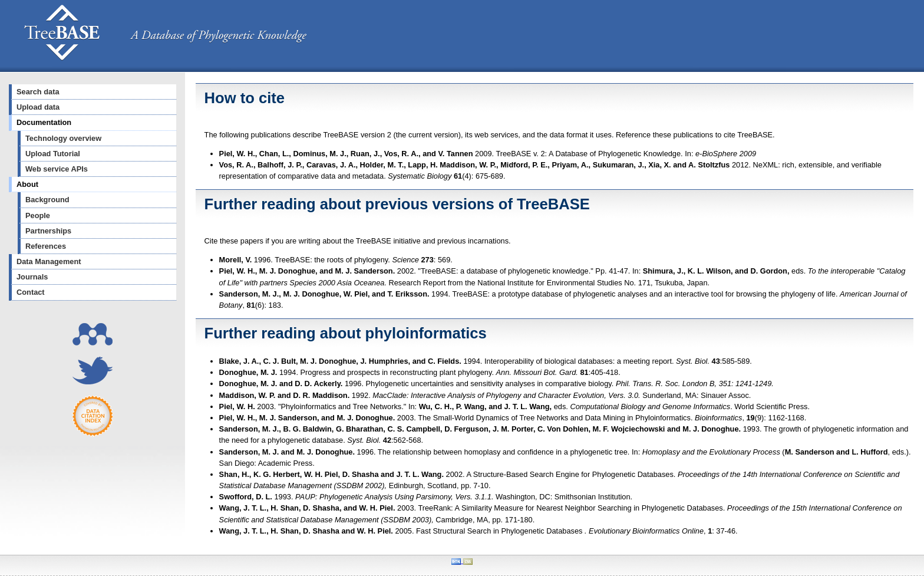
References (46, 246)
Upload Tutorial (53, 154)
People (38, 215)
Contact (31, 292)
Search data (38, 92)
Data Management (49, 261)
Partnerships (48, 231)
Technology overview (63, 138)
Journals (32, 277)
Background (47, 200)
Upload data (38, 107)
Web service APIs (57, 169)
